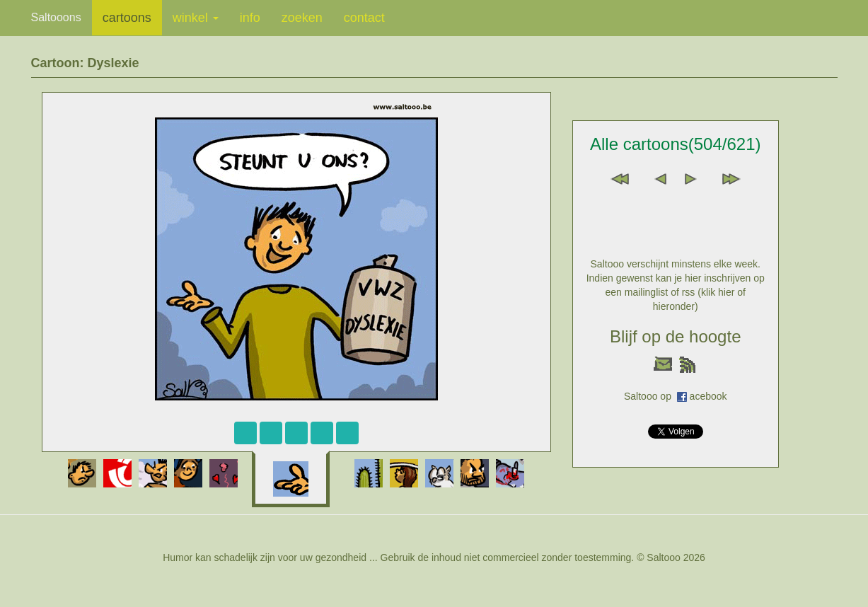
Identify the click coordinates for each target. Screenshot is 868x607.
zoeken (302, 18)
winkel (196, 18)
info (250, 18)
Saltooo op (650, 396)
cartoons (127, 18)
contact (364, 18)
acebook (708, 396)
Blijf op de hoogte (675, 336)
